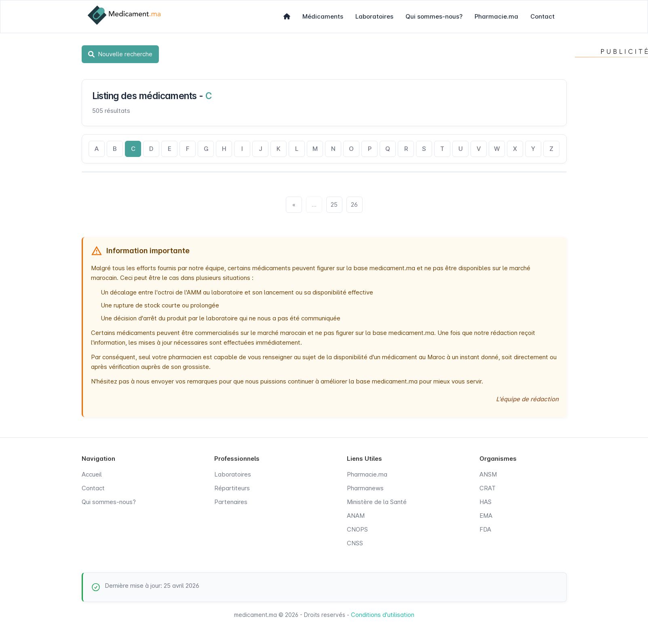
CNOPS (357, 529)
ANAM (356, 516)
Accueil (92, 474)
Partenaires (231, 502)
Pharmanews (365, 488)
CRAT (488, 488)
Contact (542, 16)
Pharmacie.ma (496, 16)
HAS (485, 502)
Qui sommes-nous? (434, 16)
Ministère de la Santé (377, 502)
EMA (486, 516)
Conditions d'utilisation (383, 615)
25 (334, 204)
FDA (485, 529)
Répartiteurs (232, 488)
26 (354, 204)
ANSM (488, 474)
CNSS (355, 543)
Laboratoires (374, 16)
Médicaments (323, 16)
